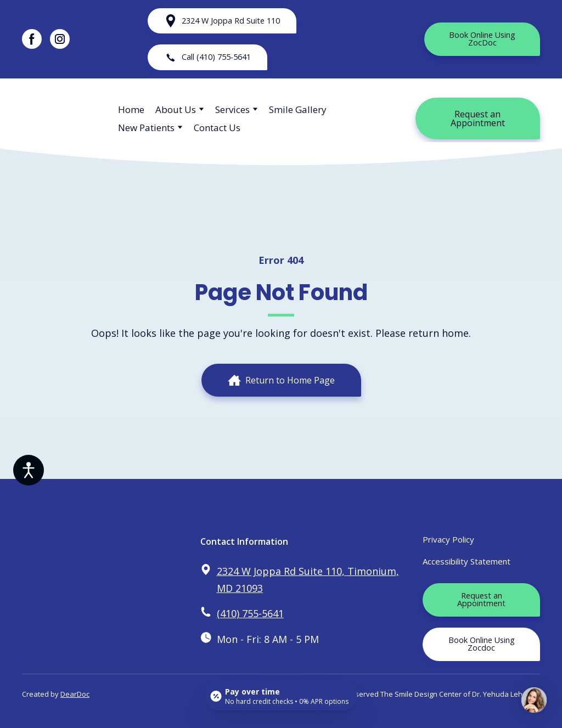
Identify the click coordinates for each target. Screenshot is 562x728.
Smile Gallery (298, 109)
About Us (176, 109)
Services (232, 109)
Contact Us (217, 128)
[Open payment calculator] (281, 696)
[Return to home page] (62, 118)
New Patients (146, 128)
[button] (32, 39)
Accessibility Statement (467, 561)
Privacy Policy (448, 539)
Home (131, 109)
